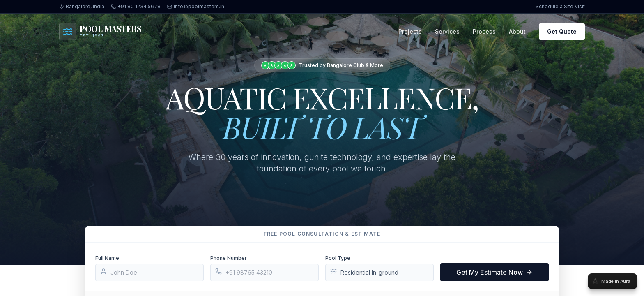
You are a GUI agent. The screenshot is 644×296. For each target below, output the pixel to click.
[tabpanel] (322, 148)
